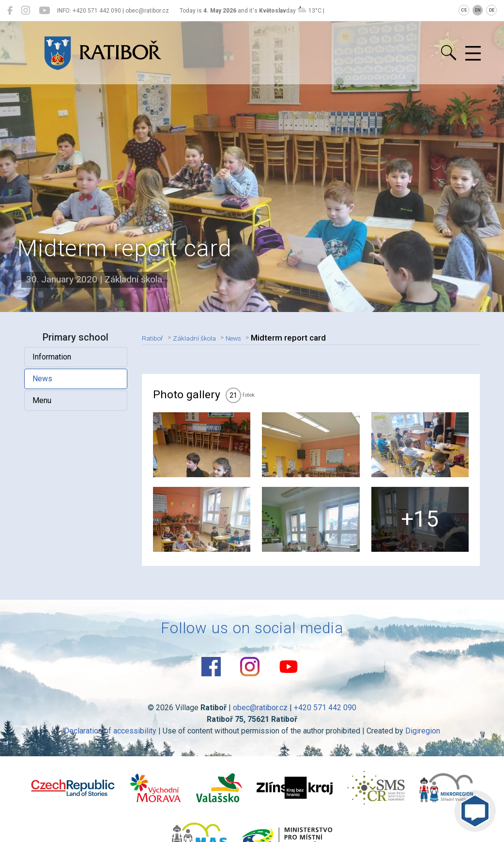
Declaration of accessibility (110, 741)
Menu (43, 400)
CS (464, 10)
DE (492, 10)
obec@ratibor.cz (260, 718)
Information (53, 357)
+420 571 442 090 (325, 718)
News (43, 379)
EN (478, 10)
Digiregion (423, 741)
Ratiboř (156, 338)
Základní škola (205, 338)
